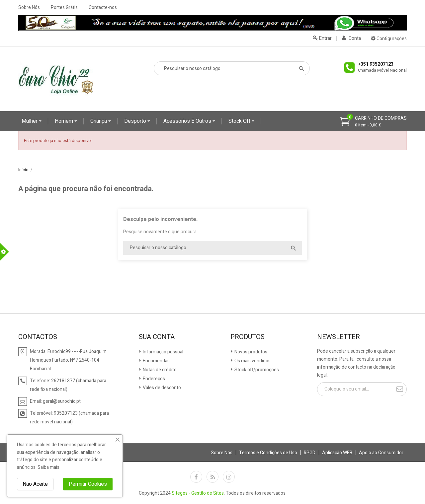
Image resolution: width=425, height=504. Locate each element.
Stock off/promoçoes (256, 370)
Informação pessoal (163, 352)
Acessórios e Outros (188, 121)
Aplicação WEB (337, 453)
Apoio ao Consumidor (381, 453)
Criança (99, 121)
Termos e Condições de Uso (268, 453)
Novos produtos (250, 352)
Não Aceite (35, 484)
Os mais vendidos (252, 361)
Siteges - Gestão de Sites (198, 493)
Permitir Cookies (88, 484)
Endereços (153, 379)
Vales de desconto (161, 388)
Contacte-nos (103, 8)
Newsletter (339, 337)
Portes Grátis (64, 8)
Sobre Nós (29, 8)
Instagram (229, 477)
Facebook (196, 477)
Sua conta (157, 337)
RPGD (310, 453)
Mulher (30, 121)
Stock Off (240, 121)
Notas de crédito (159, 370)
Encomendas (156, 361)
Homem (65, 121)
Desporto (136, 121)
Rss (212, 477)
